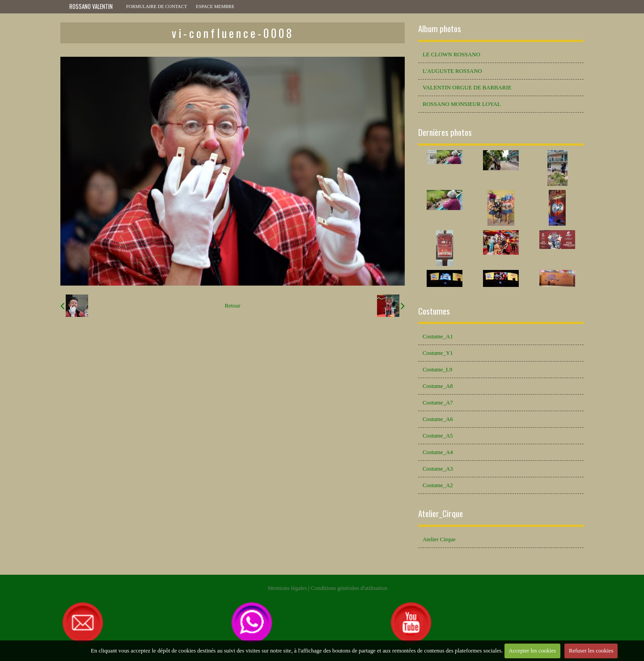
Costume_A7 (438, 403)
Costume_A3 (438, 469)
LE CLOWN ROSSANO (451, 55)
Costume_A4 (438, 452)
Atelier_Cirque (441, 513)
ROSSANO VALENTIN (91, 6)
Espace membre (215, 6)
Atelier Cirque (439, 539)
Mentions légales (287, 588)
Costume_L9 (437, 370)
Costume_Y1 (438, 353)
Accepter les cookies (532, 651)
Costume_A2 (438, 485)
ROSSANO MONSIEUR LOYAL (462, 104)
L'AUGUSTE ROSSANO (452, 71)
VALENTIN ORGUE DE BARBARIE (467, 88)
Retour (233, 306)
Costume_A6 (438, 419)
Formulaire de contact (157, 6)
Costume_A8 (438, 386)
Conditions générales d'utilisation (349, 588)
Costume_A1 (438, 337)
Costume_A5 (438, 436)
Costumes (434, 311)
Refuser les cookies (591, 651)
